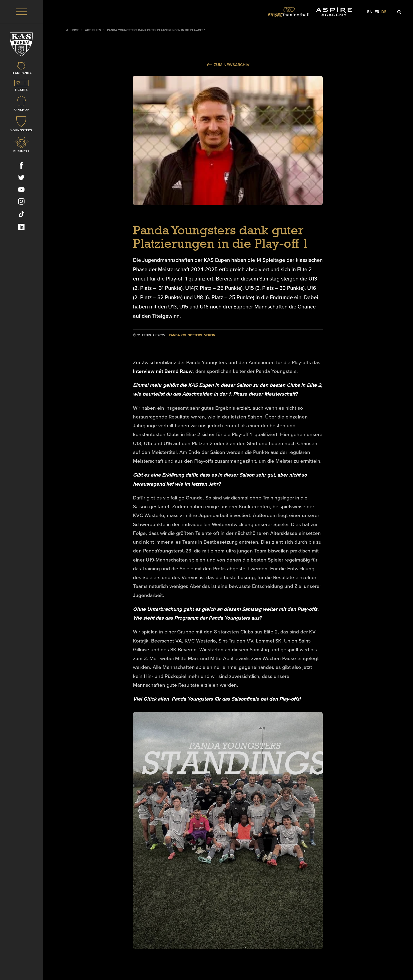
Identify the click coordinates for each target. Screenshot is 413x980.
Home (75, 30)
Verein (210, 335)
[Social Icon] (21, 166)
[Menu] (21, 12)
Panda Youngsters (186, 335)
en (370, 12)
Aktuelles (93, 30)
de (384, 12)
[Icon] (21, 69)
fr (377, 12)
